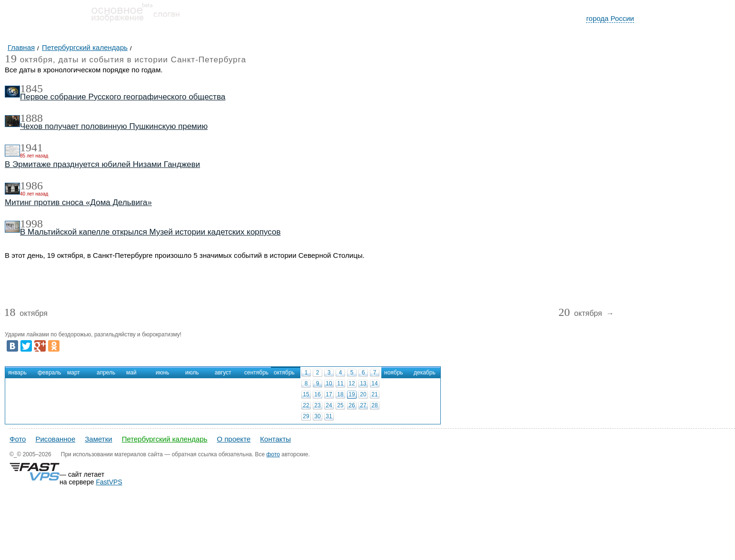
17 (329, 394)
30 (317, 416)
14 (374, 383)
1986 (31, 186)
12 (352, 383)
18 (340, 394)
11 (340, 383)
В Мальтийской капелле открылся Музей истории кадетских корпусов (150, 232)
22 (306, 405)
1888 (31, 118)
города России (610, 18)
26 (352, 405)
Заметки (98, 439)
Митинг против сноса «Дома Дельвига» (78, 202)
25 (340, 405)
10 (329, 383)
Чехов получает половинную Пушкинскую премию (114, 126)
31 (329, 416)
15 (306, 394)
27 (363, 405)
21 (374, 394)
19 (352, 394)
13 (363, 383)
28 (374, 405)
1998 (31, 224)
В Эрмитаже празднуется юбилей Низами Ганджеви (102, 164)
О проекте (234, 439)
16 (317, 394)
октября (26, 314)
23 (317, 405)
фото (273, 454)
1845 (31, 88)
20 (363, 394)
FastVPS (109, 482)
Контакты (275, 439)
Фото (18, 439)
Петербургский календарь (165, 439)
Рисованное (55, 439)
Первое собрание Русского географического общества (123, 97)
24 (329, 405)
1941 (31, 147)
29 (306, 416)
